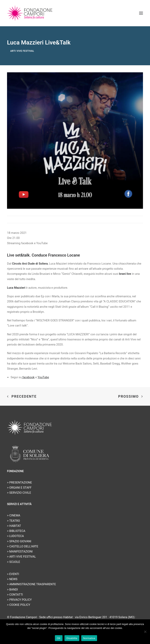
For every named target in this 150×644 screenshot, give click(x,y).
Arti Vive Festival (22, 51)
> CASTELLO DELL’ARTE (23, 546)
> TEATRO (13, 521)
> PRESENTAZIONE (20, 483)
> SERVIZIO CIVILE (19, 493)
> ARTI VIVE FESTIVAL (21, 557)
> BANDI (12, 590)
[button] (141, 13)
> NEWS (12, 579)
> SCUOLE (14, 562)
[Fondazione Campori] (30, 13)
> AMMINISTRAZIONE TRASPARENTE (31, 584)
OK (59, 638)
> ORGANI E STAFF (19, 488)
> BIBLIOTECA (16, 531)
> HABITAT (14, 526)
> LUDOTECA (15, 536)
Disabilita (72, 638)
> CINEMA (14, 515)
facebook (28, 377)
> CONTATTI (15, 595)
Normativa (89, 638)
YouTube (43, 377)
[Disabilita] (145, 632)
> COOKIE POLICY (19, 605)
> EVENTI (13, 574)
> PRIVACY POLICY (19, 600)
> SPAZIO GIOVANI (19, 541)
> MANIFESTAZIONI (20, 551)
